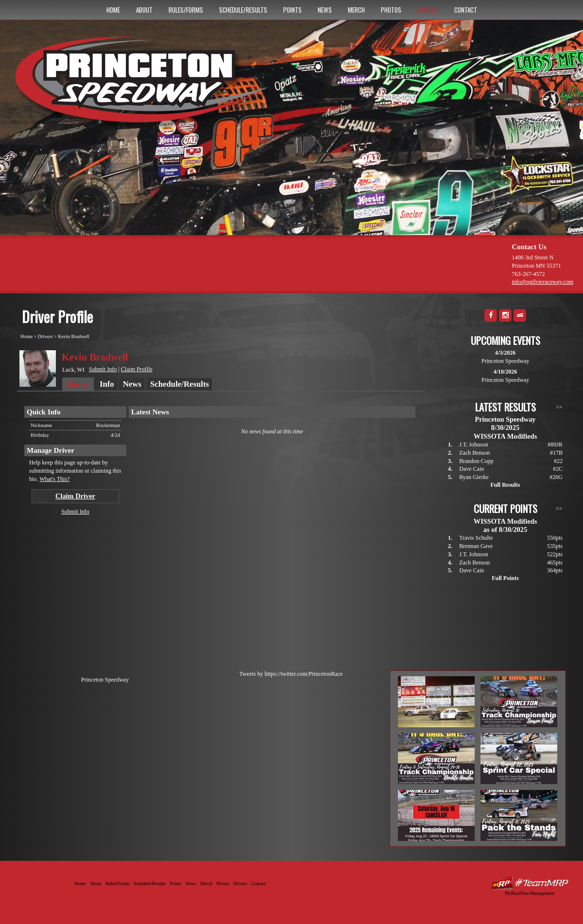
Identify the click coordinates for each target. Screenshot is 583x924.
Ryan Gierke (474, 477)
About (144, 10)
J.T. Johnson (473, 445)
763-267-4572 (528, 274)
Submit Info (103, 369)
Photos (391, 10)
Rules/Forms (186, 10)
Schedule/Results (243, 10)
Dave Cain (472, 469)
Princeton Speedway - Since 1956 (145, 84)
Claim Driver (75, 496)
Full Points (505, 578)
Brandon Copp (476, 461)
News (325, 10)
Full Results (505, 485)
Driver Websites (530, 883)
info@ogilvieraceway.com (542, 282)
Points (292, 10)
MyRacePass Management (530, 893)
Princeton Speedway (105, 680)
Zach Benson (474, 453)
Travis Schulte (476, 538)
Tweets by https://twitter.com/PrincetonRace (291, 674)
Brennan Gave (476, 546)
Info (107, 384)
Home (113, 10)
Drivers (428, 10)
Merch (356, 10)
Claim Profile (137, 369)
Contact (466, 10)
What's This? (54, 479)
